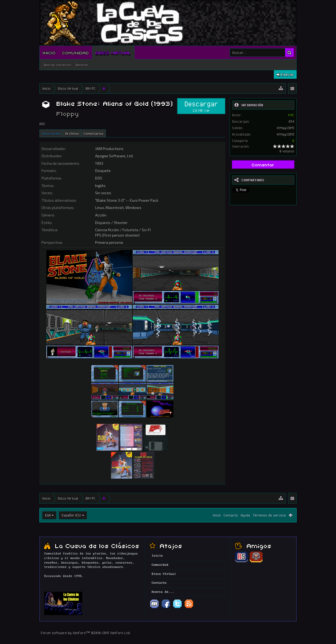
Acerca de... (163, 592)
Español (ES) (71, 515)
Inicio (49, 53)
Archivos (72, 133)
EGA (48, 515)
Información (51, 133)
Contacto (231, 515)
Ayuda (245, 515)
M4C (291, 115)
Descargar (201, 106)
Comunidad (76, 53)
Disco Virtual (113, 53)
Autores (82, 65)
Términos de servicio (269, 515)
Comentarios (94, 133)
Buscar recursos (58, 65)
